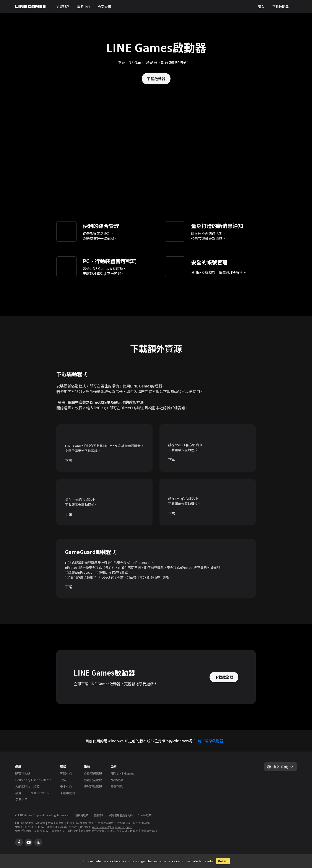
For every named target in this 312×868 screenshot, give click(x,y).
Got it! (223, 861)
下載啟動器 (280, 7)
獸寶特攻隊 (23, 773)
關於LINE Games (123, 773)
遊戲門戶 (63, 7)
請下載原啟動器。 (212, 741)
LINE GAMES (30, 7)
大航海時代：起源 (27, 786)
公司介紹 (104, 7)
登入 (261, 7)
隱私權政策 (82, 815)
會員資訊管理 (93, 773)
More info (206, 861)
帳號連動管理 (93, 786)
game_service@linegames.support (112, 827)
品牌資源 (117, 780)
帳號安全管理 (93, 780)
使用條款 (99, 815)
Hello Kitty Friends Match (33, 780)
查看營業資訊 (149, 831)
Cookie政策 (145, 815)
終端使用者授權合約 (121, 815)
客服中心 (84, 7)
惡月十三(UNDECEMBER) (33, 793)
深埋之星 (21, 799)
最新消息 (117, 786)
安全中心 (66, 786)
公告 (63, 780)
